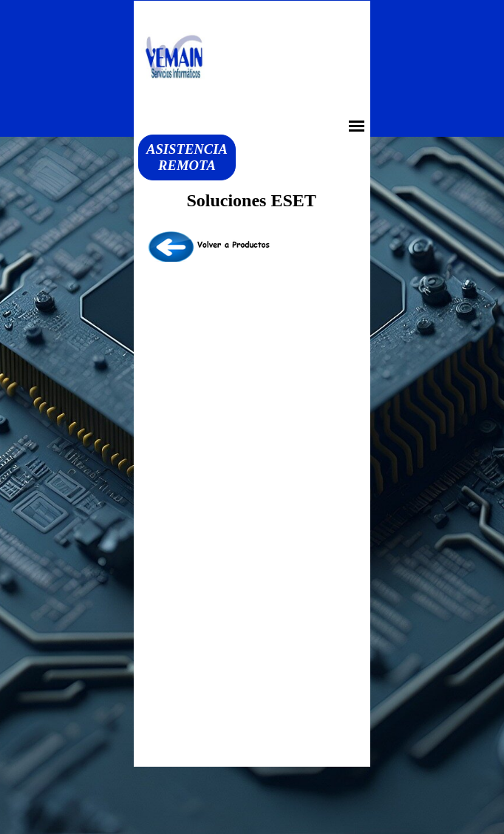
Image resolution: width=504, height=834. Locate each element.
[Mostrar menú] (357, 126)
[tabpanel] (252, 247)
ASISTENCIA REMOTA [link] (187, 157)
